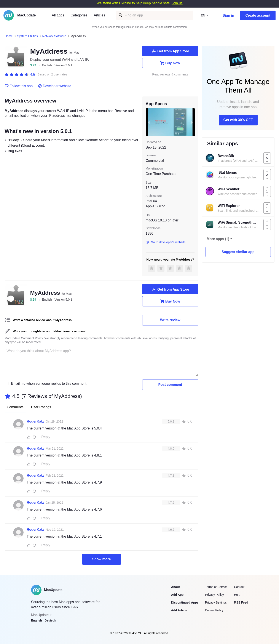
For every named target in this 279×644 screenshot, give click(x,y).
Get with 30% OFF (238, 120)
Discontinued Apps (185, 602)
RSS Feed (241, 602)
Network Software (54, 36)
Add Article (179, 610)
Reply (46, 437)
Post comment (170, 385)
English (37, 620)
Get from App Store (170, 51)
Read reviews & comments (170, 74)
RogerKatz (35, 421)
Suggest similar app (238, 252)
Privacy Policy (214, 595)
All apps (58, 15)
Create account (258, 15)
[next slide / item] (192, 122)
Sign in (228, 15)
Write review (170, 320)
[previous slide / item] (149, 122)
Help (237, 595)
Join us (177, 3)
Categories (79, 15)
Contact (239, 587)
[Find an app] (120, 15)
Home (9, 36)
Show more (101, 559)
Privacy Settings (216, 602)
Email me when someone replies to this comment (49, 384)
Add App (177, 595)
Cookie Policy (214, 610)
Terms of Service (216, 587)
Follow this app (19, 86)
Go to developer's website (166, 242)
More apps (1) (218, 239)
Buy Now (170, 63)
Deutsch (50, 620)
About (175, 587)
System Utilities (27, 36)
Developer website (55, 86)
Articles (99, 15)
